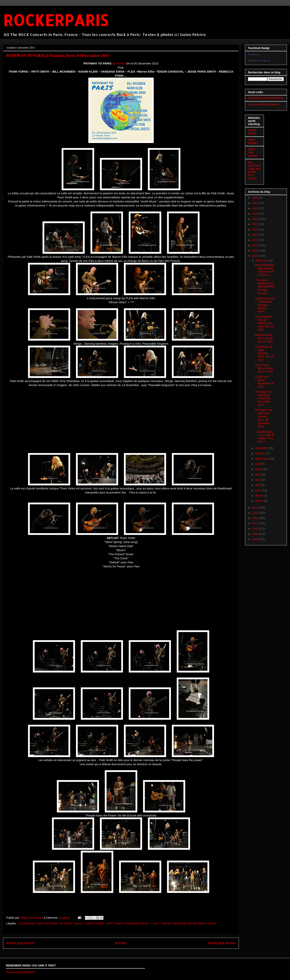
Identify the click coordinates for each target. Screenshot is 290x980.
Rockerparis (254, 54)
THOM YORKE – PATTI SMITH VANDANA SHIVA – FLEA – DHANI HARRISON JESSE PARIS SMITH (150, 923)
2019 (256, 235)
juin (258, 475)
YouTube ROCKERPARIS (264, 105)
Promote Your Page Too (259, 61)
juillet (259, 469)
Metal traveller (253, 141)
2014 (256, 508)
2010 (256, 529)
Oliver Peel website (253, 152)
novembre (262, 448)
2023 (256, 214)
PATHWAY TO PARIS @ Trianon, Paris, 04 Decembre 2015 (263, 418)
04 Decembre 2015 (31, 923)
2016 (256, 251)
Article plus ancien (222, 943)
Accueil (121, 943)
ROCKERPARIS (56, 20)
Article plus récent (20, 943)
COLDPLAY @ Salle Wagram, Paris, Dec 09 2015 (264, 353)
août (258, 464)
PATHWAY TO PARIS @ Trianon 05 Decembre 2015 (263, 398)
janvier (260, 501)
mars (259, 490)
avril (258, 485)
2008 (256, 539)
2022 (256, 219)
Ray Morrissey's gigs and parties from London (254, 170)
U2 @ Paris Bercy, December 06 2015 (264, 382)
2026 (256, 198)
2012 (256, 518)
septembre (262, 459)
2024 (256, 208)
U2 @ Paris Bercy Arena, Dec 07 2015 (264, 368)
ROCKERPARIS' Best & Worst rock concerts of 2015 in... (265, 270)
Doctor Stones (252, 132)
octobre (260, 453)
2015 (256, 256)
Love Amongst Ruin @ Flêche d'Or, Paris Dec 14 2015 (264, 323)
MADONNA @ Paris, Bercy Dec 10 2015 (264, 338)
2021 (256, 224)
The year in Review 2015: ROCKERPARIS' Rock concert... (265, 287)
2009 (256, 534)
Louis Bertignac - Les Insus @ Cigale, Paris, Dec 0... (265, 437)
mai (258, 480)
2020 (256, 230)
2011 (256, 523)
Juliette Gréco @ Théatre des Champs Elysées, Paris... (265, 305)
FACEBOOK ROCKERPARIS (266, 98)
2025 (256, 203)
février (260, 496)
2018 (256, 240)
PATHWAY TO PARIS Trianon (64, 923)
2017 (256, 245)
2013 (256, 513)
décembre (262, 260)
